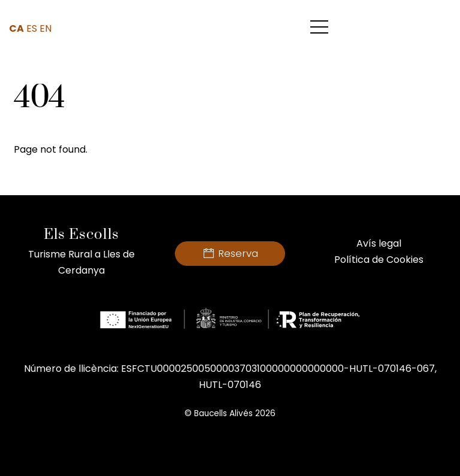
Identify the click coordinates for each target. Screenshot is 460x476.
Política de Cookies (379, 260)
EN (46, 28)
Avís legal (379, 243)
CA (16, 28)
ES (32, 28)
